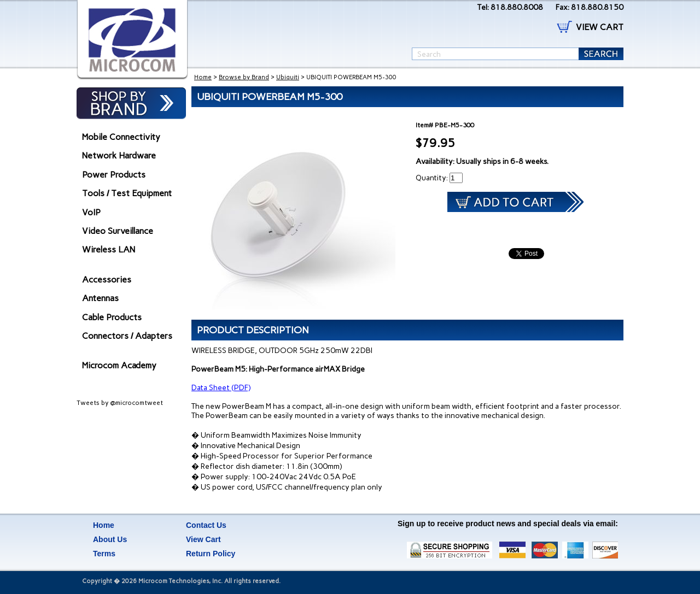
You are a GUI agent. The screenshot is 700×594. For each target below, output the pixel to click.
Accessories (107, 280)
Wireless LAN (109, 249)
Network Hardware (119, 155)
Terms (104, 554)
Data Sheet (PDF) (221, 388)
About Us (110, 539)
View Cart (203, 539)
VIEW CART (600, 27)
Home (203, 77)
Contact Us (206, 525)
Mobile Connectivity (121, 137)
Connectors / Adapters (127, 336)
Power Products (114, 175)
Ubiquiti (288, 77)
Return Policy (211, 554)
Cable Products (112, 317)
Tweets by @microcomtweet (120, 403)
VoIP (91, 212)
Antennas (100, 298)
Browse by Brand (244, 77)
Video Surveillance (118, 231)
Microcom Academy (119, 365)
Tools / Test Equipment (127, 193)
